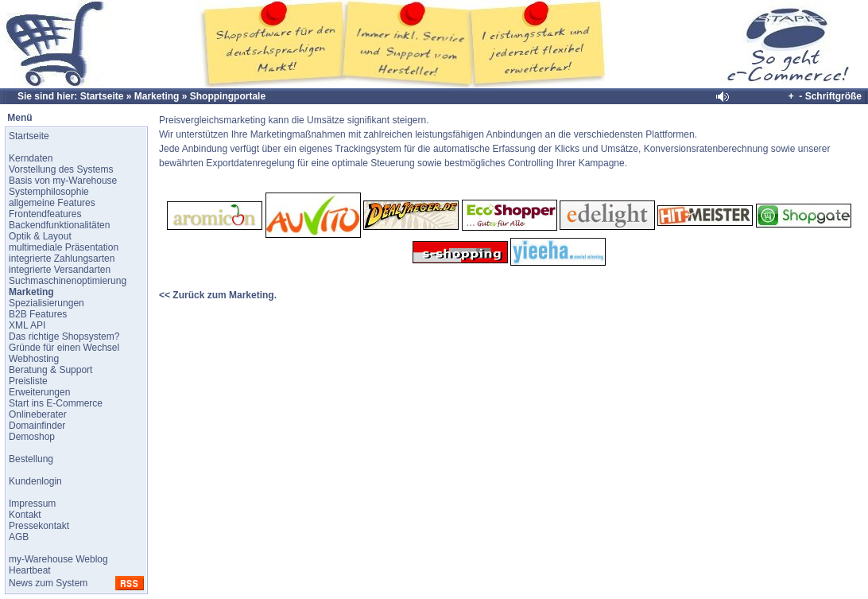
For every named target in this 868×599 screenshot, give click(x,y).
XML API (27, 325)
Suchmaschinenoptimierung (68, 281)
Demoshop (32, 437)
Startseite (102, 96)
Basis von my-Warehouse (63, 181)
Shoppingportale (228, 96)
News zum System (48, 583)
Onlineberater (38, 414)
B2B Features (38, 314)
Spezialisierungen (46, 303)
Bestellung (31, 459)
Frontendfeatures (45, 214)
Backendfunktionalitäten (59, 225)
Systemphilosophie (49, 192)
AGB (19, 537)
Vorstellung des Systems (61, 169)
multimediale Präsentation (64, 247)
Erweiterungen (39, 392)
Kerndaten (31, 158)
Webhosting (34, 359)
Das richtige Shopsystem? (64, 336)
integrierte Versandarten (60, 270)
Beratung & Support (50, 370)
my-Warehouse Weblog (58, 559)
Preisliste (28, 381)
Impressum (32, 504)
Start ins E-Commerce (56, 403)
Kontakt (25, 515)
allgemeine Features (52, 203)
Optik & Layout (40, 236)
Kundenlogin (35, 481)
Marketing (157, 96)
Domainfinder (37, 426)
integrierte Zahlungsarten (62, 259)
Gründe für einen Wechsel (64, 348)
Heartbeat (30, 570)
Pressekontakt (39, 526)
